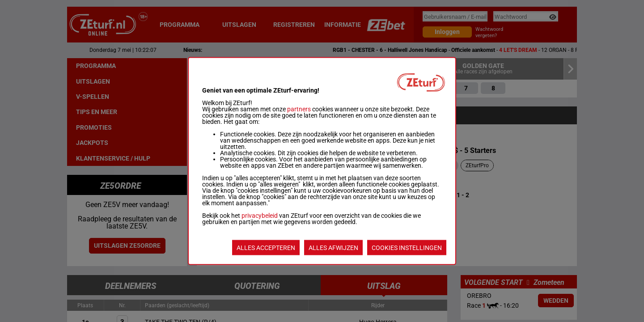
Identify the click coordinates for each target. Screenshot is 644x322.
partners (299, 109)
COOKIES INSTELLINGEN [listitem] (407, 248)
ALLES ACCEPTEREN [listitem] (266, 248)
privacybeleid (260, 216)
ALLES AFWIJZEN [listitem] (333, 248)
